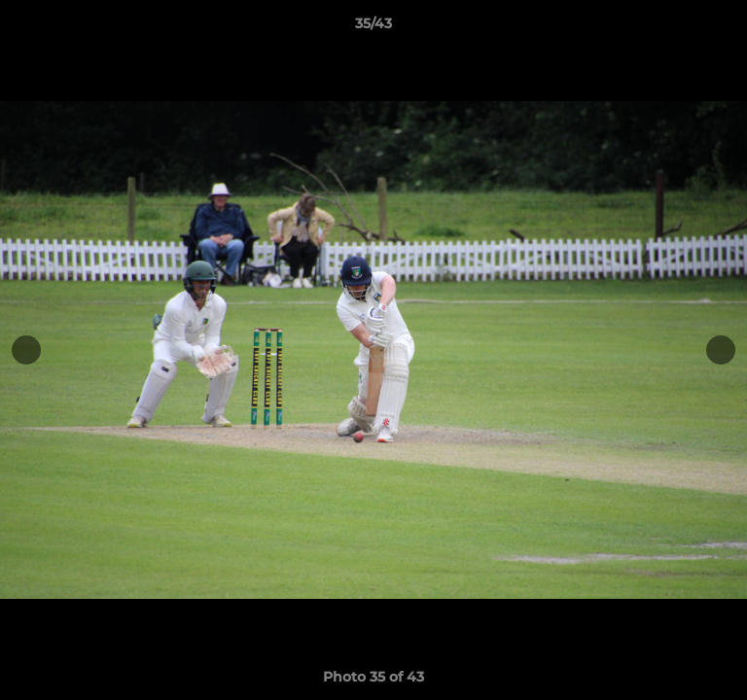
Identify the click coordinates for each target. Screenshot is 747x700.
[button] (724, 28)
